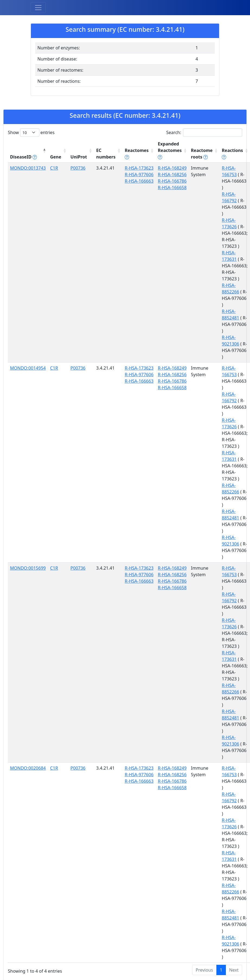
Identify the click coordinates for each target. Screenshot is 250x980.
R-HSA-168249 (172, 168)
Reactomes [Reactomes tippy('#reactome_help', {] (137, 154)
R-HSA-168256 (172, 175)
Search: (204, 133)
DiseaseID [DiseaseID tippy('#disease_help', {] (23, 157)
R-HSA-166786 (172, 181)
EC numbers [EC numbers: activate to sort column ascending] (106, 154)
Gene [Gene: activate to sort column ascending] (56, 157)
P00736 (78, 168)
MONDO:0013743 (28, 168)
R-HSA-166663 (139, 181)
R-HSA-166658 (172, 188)
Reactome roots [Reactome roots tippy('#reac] (202, 154)
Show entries (31, 133)
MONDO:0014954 (28, 368)
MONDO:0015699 (28, 568)
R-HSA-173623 (139, 168)
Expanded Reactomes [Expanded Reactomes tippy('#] (170, 150)
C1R (54, 168)
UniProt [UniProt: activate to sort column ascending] (79, 157)
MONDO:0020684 (28, 768)
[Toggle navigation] (38, 8)
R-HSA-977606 (139, 175)
